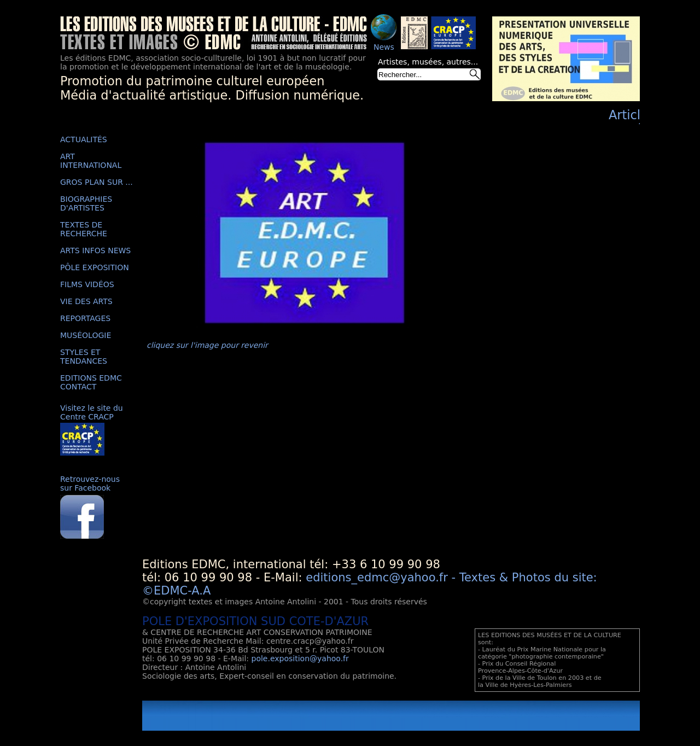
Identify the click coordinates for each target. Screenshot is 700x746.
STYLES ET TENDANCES (84, 357)
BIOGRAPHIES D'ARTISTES (86, 203)
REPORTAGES (85, 318)
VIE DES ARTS (86, 301)
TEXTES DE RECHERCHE (84, 229)
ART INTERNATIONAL (91, 161)
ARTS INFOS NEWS (95, 250)
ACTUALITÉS (84, 139)
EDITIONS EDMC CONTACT (91, 382)
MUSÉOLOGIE (86, 335)
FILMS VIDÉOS (87, 284)
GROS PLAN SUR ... (97, 182)
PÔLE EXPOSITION (95, 267)
